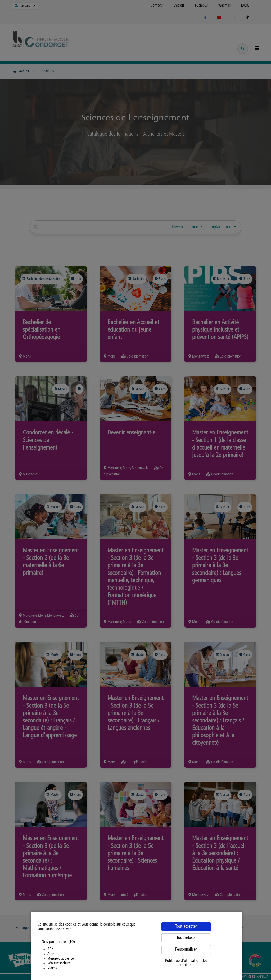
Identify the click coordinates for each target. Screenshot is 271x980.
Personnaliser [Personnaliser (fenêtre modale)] (186, 950)
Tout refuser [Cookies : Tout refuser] (186, 938)
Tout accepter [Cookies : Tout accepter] (186, 927)
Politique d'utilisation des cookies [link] (186, 963)
